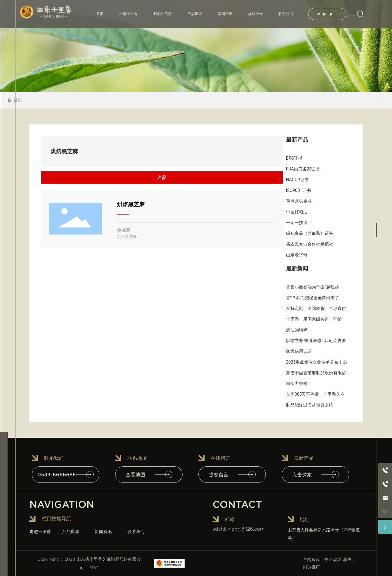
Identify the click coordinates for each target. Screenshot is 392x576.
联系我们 (136, 532)
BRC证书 (294, 158)
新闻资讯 (103, 532)
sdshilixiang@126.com (239, 529)
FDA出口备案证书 (303, 169)
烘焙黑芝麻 (131, 204)
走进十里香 (40, 532)
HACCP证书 (297, 180)
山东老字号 (297, 255)
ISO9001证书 (298, 190)
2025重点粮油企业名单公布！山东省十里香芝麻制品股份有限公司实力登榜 (317, 373)
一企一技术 (297, 223)
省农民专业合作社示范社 (310, 244)
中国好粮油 (297, 212)
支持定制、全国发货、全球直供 (316, 308)
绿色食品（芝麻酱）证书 (310, 233)
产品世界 (71, 532)
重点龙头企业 (299, 201)
